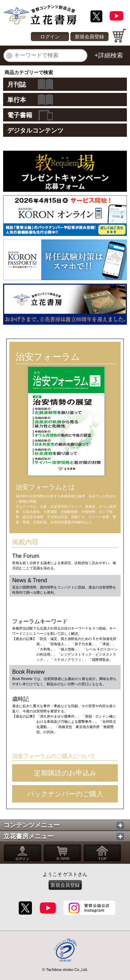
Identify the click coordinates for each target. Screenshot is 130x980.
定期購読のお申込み (65, 773)
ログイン (50, 37)
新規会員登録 (89, 37)
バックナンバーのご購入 (65, 794)
